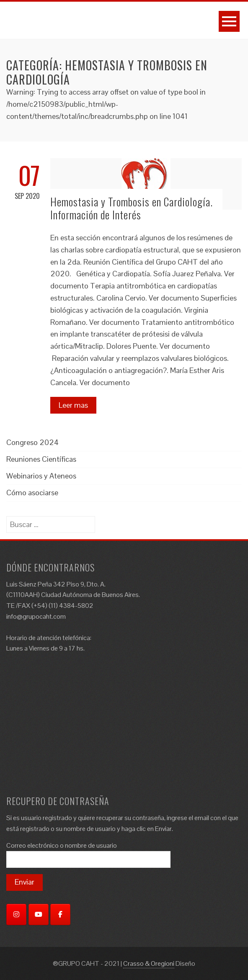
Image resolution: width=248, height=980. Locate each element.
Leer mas (73, 405)
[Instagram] (16, 914)
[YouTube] (39, 914)
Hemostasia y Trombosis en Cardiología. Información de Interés (132, 208)
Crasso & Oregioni (149, 963)
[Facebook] (60, 914)
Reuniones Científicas (41, 459)
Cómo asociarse (32, 493)
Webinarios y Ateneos (41, 476)
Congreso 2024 (32, 442)
